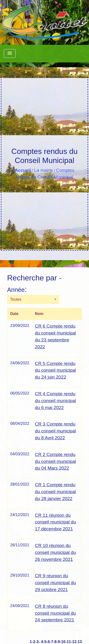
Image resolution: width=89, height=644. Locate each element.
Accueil (23, 170)
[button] (33, 299)
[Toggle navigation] (10, 53)
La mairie (44, 170)
